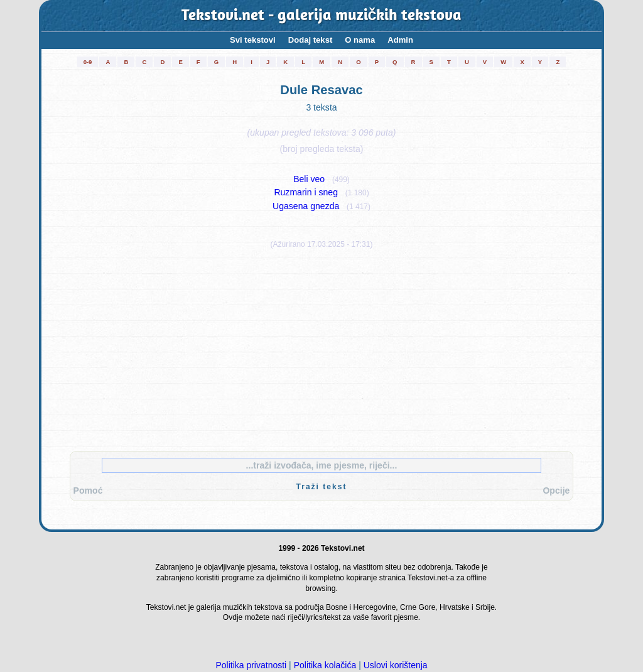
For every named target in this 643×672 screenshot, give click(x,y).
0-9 (88, 62)
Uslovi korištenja (396, 665)
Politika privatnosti (251, 665)
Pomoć (88, 490)
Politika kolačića (325, 665)
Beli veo (309, 179)
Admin (400, 40)
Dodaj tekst (311, 40)
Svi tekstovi (253, 40)
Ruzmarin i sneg (306, 192)
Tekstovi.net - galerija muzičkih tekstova (322, 16)
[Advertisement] (321, 347)
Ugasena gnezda (306, 206)
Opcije (556, 490)
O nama (360, 40)
